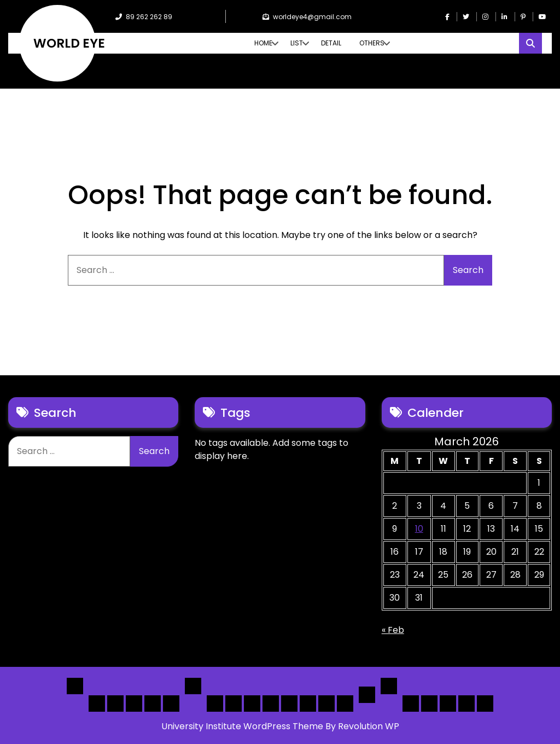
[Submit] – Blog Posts (466, 704)
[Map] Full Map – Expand (345, 704)
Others (372, 43)
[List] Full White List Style (234, 704)
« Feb (393, 630)
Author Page (411, 704)
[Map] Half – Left (308, 704)
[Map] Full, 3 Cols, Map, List (289, 704)
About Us (429, 704)
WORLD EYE (69, 43)
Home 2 (115, 704)
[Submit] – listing (485, 704)
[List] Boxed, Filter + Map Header (215, 704)
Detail (331, 43)
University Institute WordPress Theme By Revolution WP (280, 726)
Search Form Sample (448, 704)
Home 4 (153, 704)
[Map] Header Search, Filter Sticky (326, 704)
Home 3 (134, 704)
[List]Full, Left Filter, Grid (271, 704)
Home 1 (97, 704)
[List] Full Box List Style (252, 704)
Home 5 (171, 704)
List (297, 43)
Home (263, 43)
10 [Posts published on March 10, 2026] (419, 529)
